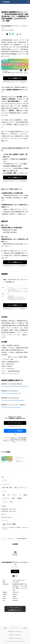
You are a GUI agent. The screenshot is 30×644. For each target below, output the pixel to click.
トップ (4, 539)
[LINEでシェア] (13, 34)
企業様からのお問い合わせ (15, 635)
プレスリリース (11, 539)
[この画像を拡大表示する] (7, 459)
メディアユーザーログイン (15, 423)
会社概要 (5, 628)
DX (8, 495)
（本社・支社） (13, 509)
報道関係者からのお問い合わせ (15, 631)
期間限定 (20, 498)
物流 (4, 495)
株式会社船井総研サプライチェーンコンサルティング (15, 563)
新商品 (25, 495)
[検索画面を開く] (28, 2)
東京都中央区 (5, 509)
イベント (5, 480)
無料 (13, 498)
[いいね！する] (3, 34)
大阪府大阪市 (5, 511)
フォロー (15, 571)
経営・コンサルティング (21, 488)
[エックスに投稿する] (7, 34)
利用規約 (25, 628)
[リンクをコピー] (20, 34)
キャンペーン (6, 498)
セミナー (14, 495)
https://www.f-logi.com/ (7, 517)
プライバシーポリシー (15, 628)
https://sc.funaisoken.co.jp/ (19, 580)
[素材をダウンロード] (17, 34)
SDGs (11, 502)
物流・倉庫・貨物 (7, 488)
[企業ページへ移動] (15, 554)
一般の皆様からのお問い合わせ (15, 638)
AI (20, 495)
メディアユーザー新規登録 (15, 431)
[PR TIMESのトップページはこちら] (6, 2)
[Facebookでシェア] (10, 34)
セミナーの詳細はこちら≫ (15, 78)
